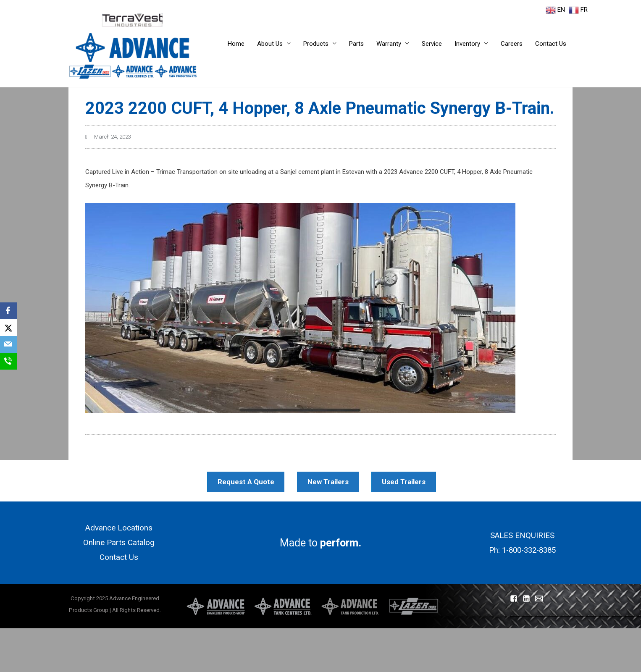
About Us (270, 44)
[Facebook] (8, 311)
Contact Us (551, 44)
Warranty (389, 44)
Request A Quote (247, 481)
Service (432, 44)
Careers (512, 44)
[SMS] (8, 361)
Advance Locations (119, 528)
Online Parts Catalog (119, 544)
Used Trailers (409, 481)
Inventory (467, 44)
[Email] (8, 344)
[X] (8, 328)
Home (236, 44)
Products (316, 44)
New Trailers (331, 481)
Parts (356, 44)
